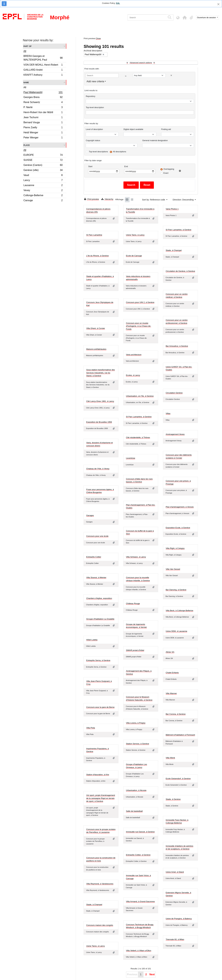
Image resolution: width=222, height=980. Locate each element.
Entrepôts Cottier (94, 557)
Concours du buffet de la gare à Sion (140, 532)
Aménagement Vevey (175, 434)
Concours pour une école (97, 536)
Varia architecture (134, 355)
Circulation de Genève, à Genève (180, 271)
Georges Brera (43, 98)
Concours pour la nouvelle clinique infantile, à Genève (138, 579)
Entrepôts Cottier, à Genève (138, 855)
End (126, 166)
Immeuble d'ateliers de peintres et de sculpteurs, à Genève (179, 848)
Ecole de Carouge (134, 256)
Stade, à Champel (174, 250)
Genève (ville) (43, 171)
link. (118, 3)
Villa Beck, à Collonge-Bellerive (179, 611)
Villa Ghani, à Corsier (96, 328)
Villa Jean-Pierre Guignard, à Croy (99, 683)
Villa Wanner (171, 693)
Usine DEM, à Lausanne (176, 631)
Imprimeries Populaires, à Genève (97, 750)
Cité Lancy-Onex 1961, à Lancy (100, 401)
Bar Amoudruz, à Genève (177, 346)
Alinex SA (170, 652)
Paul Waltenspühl (43, 93)
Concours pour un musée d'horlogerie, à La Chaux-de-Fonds (138, 326)
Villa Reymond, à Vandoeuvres (100, 884)
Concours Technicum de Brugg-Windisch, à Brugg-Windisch (140, 926)
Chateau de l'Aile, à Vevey (98, 469)
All (25, 51)
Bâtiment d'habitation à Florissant (180, 735)
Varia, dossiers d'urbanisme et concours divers (99, 444)
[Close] (218, 4)
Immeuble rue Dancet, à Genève (140, 832)
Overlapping (169, 169)
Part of (28, 46)
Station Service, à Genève (137, 744)
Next (152, 974)
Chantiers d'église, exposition (99, 598)
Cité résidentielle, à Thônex (138, 437)
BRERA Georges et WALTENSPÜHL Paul (43, 58)
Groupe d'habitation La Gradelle (100, 619)
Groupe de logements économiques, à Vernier (136, 626)
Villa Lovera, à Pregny (136, 723)
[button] (185, 18)
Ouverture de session (207, 18)
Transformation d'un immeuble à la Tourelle (140, 210)
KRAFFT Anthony (43, 75)
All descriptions (119, 152)
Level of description (94, 129)
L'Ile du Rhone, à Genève (97, 256)
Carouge (43, 201)
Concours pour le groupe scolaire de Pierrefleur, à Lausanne (101, 831)
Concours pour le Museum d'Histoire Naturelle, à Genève (139, 698)
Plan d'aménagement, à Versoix (180, 507)
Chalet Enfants (172, 673)
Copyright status (93, 140)
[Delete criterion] (171, 75)
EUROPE (43, 155)
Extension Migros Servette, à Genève (178, 894)
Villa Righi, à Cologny (175, 548)
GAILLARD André (43, 70)
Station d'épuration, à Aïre (98, 775)
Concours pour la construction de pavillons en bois (101, 859)
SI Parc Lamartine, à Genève (178, 230)
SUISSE (43, 160)
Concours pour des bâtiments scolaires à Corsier (179, 456)
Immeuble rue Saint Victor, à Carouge (138, 877)
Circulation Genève (174, 393)
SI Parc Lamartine (94, 235)
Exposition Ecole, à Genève (178, 528)
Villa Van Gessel (173, 569)
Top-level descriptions (98, 152)
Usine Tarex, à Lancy (135, 235)
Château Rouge (133, 604)
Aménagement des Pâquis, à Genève (139, 672)
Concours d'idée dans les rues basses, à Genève (139, 480)
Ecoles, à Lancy (133, 375)
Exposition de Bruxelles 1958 (99, 422)
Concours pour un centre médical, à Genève (177, 296)
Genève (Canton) (43, 165)
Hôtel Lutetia (92, 640)
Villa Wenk (170, 758)
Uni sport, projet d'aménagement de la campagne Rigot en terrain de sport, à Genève (101, 798)
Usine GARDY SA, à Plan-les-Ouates (179, 368)
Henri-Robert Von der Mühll (43, 113)
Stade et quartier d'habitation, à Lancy (100, 278)
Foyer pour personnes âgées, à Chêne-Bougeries (100, 491)
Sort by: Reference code (154, 200)
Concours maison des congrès (100, 925)
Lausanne (43, 186)
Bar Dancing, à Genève (176, 590)
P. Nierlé (43, 108)
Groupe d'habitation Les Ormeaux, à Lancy (136, 766)
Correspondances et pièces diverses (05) (98, 210)
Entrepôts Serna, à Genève (98, 660)
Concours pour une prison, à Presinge (178, 482)
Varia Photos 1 (172, 209)
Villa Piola (91, 728)
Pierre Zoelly (43, 128)
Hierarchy (107, 199)
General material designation (155, 140)
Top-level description (95, 107)
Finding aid (166, 129)
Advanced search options (141, 63)
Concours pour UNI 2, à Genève (140, 302)
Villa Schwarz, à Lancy (136, 557)
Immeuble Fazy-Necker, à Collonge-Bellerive (177, 822)
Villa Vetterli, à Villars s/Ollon (139, 951)
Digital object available (133, 129)
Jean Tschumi (43, 118)
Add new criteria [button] (95, 81)
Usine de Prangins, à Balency (179, 919)
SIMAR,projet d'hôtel (135, 650)
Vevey (43, 191)
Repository (90, 96)
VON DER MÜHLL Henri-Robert (43, 65)
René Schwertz (43, 103)
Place (27, 145)
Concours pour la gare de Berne (100, 707)
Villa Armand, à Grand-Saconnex (140, 901)
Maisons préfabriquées (96, 349)
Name (26, 82)
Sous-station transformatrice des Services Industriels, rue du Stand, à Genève (100, 373)
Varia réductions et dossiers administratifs (138, 278)
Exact (166, 173)
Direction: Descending (183, 200)
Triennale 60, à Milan (175, 939)
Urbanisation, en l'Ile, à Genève (140, 396)
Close (98, 38)
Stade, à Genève (173, 799)
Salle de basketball (134, 811)
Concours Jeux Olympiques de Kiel (100, 304)
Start (90, 166)
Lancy (43, 181)
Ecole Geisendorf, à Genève (178, 779)
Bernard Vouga (43, 123)
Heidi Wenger (43, 133)
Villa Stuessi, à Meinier (96, 578)
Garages (90, 515)
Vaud (43, 176)
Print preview (92, 199)
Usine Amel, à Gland (175, 872)
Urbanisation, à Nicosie (136, 790)
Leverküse (130, 458)
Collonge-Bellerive (43, 196)
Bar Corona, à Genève (176, 714)
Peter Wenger (43, 138)
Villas (168, 413)
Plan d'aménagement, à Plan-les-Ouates (141, 506)
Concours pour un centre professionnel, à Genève (177, 322)
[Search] (147, 18)
